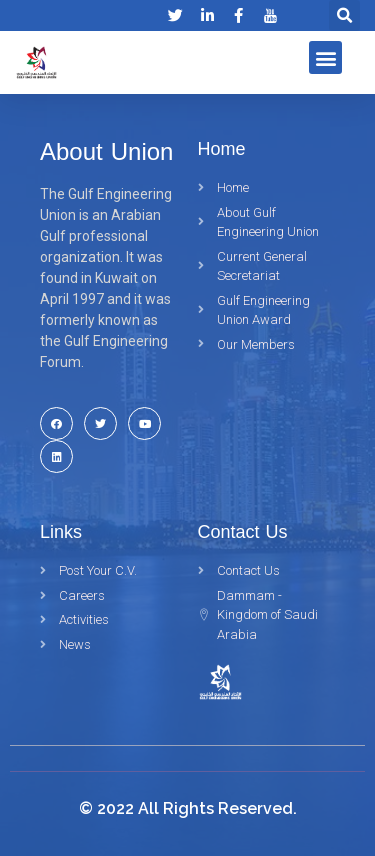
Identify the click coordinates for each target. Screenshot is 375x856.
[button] (325, 57)
